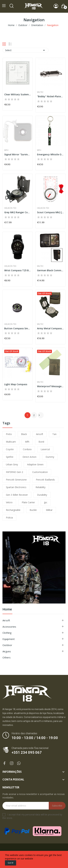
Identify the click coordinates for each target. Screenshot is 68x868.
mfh (27, 442)
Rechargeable (13, 510)
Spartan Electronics (16, 487)
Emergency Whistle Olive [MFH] (50, 154)
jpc (46, 502)
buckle (33, 510)
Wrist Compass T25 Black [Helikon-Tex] (18, 270)
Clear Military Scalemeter (18, 94)
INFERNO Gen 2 (14, 472)
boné (41, 442)
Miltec (40, 92)
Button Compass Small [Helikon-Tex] (18, 328)
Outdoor (7, 645)
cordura (27, 449)
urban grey (12, 464)
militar (49, 510)
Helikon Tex (10, 208)
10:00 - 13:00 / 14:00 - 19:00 (35, 738)
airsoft (40, 434)
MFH (6, 150)
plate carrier (28, 502)
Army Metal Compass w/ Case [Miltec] (50, 328)
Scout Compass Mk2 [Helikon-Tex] (50, 212)
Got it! (11, 863)
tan (54, 434)
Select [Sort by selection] (26, 50)
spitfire (10, 457)
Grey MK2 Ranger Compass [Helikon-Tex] (18, 212)
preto (9, 434)
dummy (50, 457)
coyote (10, 449)
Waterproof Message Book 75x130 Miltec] (50, 386)
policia (9, 518)
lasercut (45, 449)
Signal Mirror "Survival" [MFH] (18, 154)
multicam (11, 442)
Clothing (7, 633)
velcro (9, 502)
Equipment (9, 639)
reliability (41, 487)
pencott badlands (45, 480)
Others (7, 657)
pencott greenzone (16, 480)
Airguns (7, 651)
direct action (29, 457)
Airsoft (6, 620)
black (24, 434)
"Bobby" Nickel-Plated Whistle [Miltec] (50, 96)
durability (42, 495)
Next (39, 415)
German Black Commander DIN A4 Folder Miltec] (50, 270)
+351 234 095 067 (27, 752)
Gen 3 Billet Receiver (17, 495)
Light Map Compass (16, 384)
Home (7, 610)
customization (40, 472)
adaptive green (35, 464)
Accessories (9, 627)
